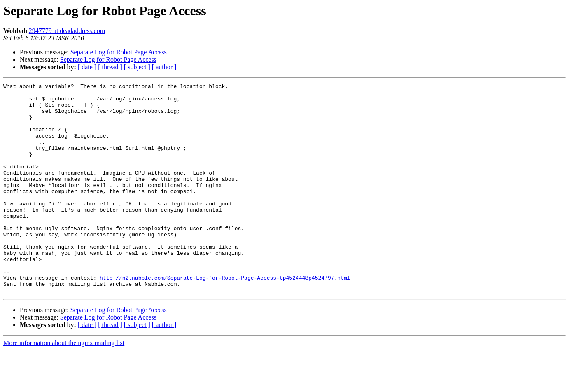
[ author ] (164, 67)
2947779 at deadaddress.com (67, 31)
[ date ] (87, 67)
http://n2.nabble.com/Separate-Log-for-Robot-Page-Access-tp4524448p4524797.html (225, 317)
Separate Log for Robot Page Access (119, 52)
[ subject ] (137, 67)
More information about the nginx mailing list (64, 385)
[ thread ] (110, 67)
